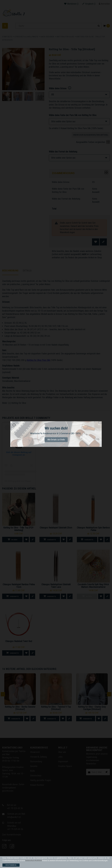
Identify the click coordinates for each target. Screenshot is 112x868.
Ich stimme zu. (11, 865)
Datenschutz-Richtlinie (34, 861)
